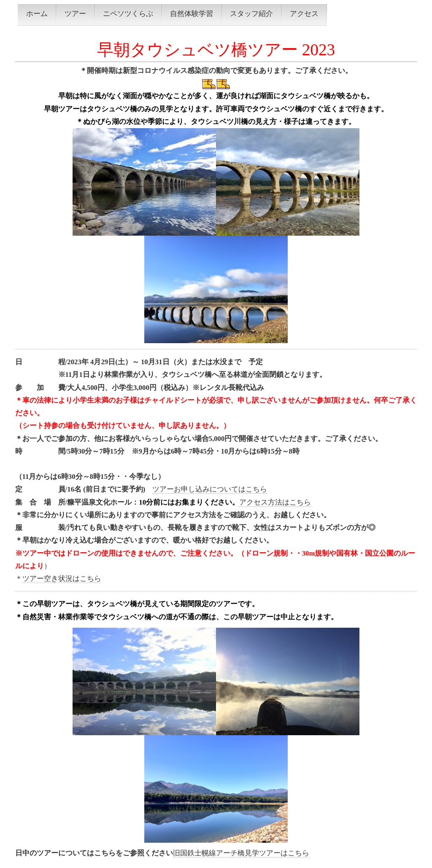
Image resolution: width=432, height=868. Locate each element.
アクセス (304, 14)
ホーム (37, 14)
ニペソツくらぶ (128, 14)
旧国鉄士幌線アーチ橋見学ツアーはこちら (241, 853)
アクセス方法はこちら (275, 502)
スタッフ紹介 (251, 14)
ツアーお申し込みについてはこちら (210, 489)
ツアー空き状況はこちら (62, 579)
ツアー (75, 14)
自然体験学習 (192, 14)
